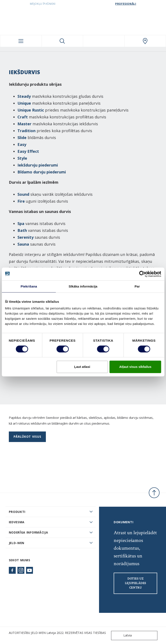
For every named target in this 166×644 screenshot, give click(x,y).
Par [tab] (137, 286)
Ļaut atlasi (82, 367)
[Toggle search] (62, 41)
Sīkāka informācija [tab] (83, 286)
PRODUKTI (17, 512)
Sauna (23, 244)
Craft (23, 117)
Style (22, 158)
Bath (22, 230)
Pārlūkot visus (27, 437)
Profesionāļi (126, 4)
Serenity (26, 237)
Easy (22, 144)
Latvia (122, 636)
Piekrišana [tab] (29, 286)
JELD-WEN (17, 543)
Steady (24, 96)
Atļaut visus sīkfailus (135, 367)
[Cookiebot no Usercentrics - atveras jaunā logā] (142, 274)
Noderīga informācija (29, 532)
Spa (21, 223)
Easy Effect (28, 151)
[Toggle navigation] (21, 41)
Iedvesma (17, 522)
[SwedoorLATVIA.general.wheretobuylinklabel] (145, 41)
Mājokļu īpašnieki (43, 4)
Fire (21, 201)
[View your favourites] (104, 41)
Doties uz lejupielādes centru (136, 583)
